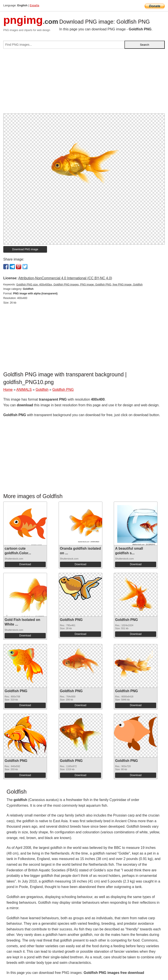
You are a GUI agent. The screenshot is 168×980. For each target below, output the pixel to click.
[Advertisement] (84, 83)
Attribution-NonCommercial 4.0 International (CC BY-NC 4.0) (65, 278)
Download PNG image (25, 249)
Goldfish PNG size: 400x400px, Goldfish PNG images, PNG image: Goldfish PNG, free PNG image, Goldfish (79, 285)
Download (25, 564)
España (34, 5)
